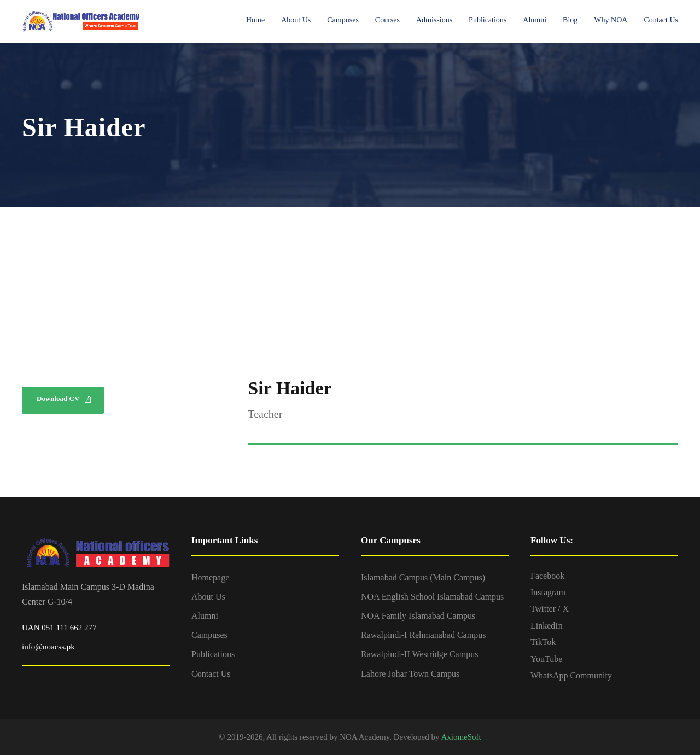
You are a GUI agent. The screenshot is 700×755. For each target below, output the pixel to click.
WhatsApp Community (571, 675)
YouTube (546, 659)
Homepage (210, 577)
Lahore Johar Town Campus (410, 674)
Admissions (434, 20)
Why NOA (611, 20)
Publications (488, 20)
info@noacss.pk (48, 647)
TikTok (543, 642)
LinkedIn (547, 626)
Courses (387, 20)
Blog (570, 20)
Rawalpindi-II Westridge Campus (419, 654)
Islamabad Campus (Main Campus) (423, 577)
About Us (296, 20)
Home (255, 20)
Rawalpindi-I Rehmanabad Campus (423, 635)
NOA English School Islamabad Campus (432, 597)
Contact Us (661, 20)
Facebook (547, 576)
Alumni (535, 20)
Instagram (548, 592)
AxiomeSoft (461, 737)
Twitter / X (550, 609)
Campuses (343, 20)
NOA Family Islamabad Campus (418, 616)
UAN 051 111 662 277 (59, 628)
